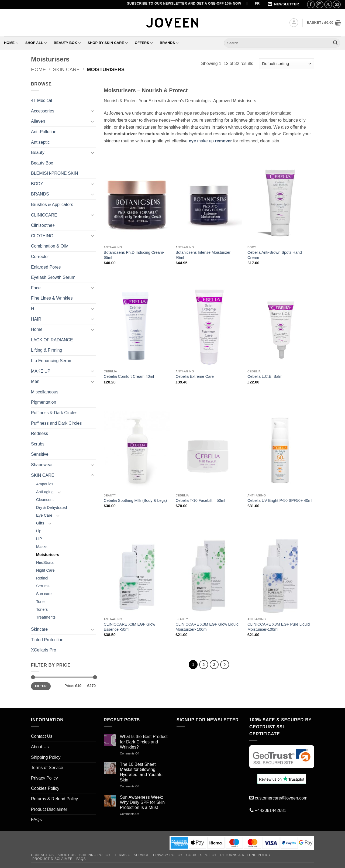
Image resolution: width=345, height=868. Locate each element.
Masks (42, 547)
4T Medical (42, 100)
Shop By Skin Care (108, 43)
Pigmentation (44, 402)
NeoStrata (45, 562)
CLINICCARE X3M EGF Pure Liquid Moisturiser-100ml (279, 627)
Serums (43, 586)
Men (35, 381)
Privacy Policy (44, 778)
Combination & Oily (49, 246)
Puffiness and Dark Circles (56, 423)
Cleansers (45, 500)
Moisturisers (48, 555)
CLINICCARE (44, 215)
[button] (284, 4)
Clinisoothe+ (43, 225)
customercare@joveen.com (281, 798)
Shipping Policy (46, 757)
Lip (39, 531)
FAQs (36, 820)
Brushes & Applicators (52, 205)
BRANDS (40, 194)
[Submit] (335, 43)
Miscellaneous (45, 392)
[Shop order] (286, 64)
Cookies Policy (45, 788)
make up (210, 141)
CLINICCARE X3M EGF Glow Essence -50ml (130, 627)
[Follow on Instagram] (320, 4)
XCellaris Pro (44, 650)
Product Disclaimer (49, 809)
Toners (42, 609)
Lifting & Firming (47, 350)
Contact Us (42, 736)
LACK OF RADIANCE (52, 340)
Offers (144, 43)
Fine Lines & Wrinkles (52, 298)
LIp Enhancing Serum (52, 361)
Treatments (46, 617)
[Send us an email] (337, 4)
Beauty (38, 152)
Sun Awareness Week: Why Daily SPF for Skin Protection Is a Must (142, 802)
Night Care (45, 570)
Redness (39, 433)
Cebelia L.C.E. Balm (265, 376)
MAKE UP (41, 371)
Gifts (40, 523)
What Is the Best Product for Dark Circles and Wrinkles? (144, 742)
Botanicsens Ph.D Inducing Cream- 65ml (134, 255)
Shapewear (42, 465)
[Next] (225, 665)
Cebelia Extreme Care (195, 376)
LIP (39, 539)
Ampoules (45, 484)
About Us (40, 747)
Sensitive (40, 454)
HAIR (36, 319)
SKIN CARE (66, 69)
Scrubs (38, 444)
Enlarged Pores (46, 267)
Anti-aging (45, 492)
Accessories (43, 111)
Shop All (36, 43)
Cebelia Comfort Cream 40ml (129, 376)
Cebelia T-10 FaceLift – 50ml (200, 500)
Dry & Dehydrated (51, 507)
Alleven (38, 121)
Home (11, 43)
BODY (37, 184)
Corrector (40, 257)
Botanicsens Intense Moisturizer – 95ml (205, 255)
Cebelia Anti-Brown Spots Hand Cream (275, 255)
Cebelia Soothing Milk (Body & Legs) (135, 500)
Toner (41, 602)
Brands (169, 43)
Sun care (44, 594)
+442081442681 (270, 810)
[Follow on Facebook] (311, 4)
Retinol (42, 578)
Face (36, 288)
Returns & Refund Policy (54, 799)
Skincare (39, 629)
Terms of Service (47, 768)
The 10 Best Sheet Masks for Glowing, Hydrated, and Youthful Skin (142, 772)
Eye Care (44, 515)
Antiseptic (40, 142)
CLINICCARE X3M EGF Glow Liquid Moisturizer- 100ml (207, 627)
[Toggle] (92, 111)
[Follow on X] (328, 4)
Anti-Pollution (44, 132)
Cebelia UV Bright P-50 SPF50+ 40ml (280, 500)
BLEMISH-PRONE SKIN (54, 173)
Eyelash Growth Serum (53, 277)
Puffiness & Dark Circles (54, 413)
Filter (41, 686)
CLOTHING (42, 236)
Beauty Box (67, 43)
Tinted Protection (47, 640)
